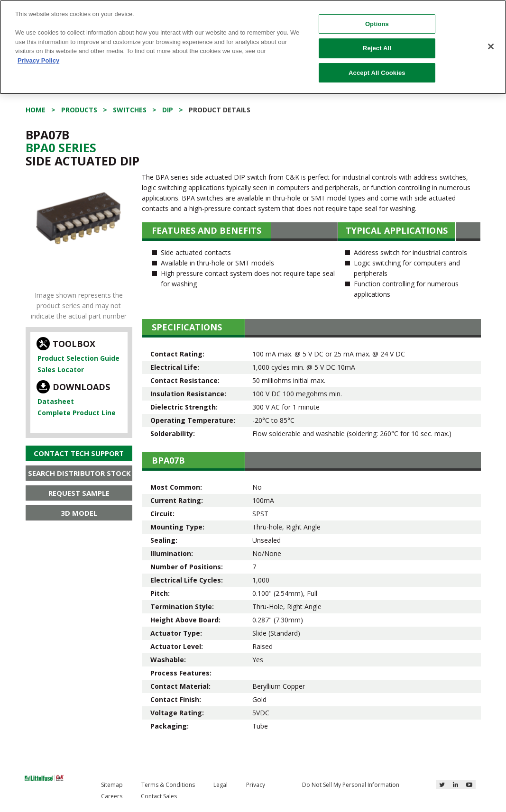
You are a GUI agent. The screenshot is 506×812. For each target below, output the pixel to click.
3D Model (79, 513)
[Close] (491, 46)
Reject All (377, 48)
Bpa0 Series (61, 147)
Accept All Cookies (377, 73)
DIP (168, 110)
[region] (253, 47)
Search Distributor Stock (79, 473)
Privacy (256, 785)
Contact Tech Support (79, 453)
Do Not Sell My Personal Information (351, 785)
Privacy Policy (38, 60)
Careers (112, 796)
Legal (221, 785)
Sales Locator (61, 370)
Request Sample (79, 493)
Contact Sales (159, 796)
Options (377, 24)
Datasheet (56, 401)
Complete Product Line (77, 413)
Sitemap (112, 785)
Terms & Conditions (168, 785)
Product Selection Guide (78, 358)
